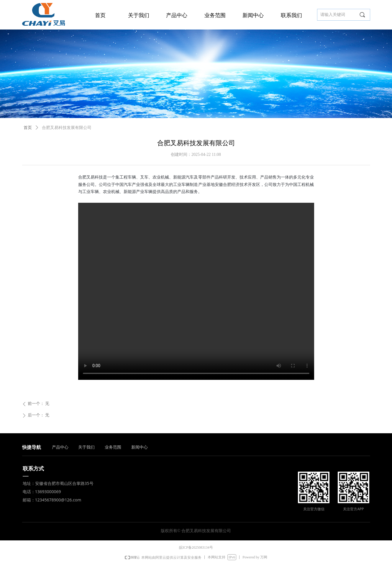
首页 (28, 128)
